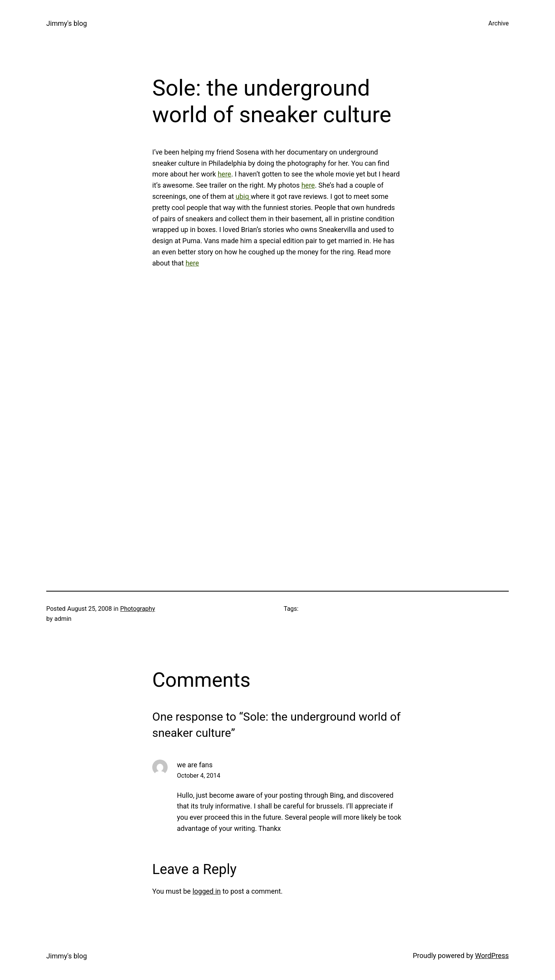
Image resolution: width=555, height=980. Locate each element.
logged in (206, 891)
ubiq (243, 196)
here (225, 174)
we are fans (195, 765)
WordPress (492, 956)
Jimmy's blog (67, 23)
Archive (499, 23)
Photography (138, 609)
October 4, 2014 (199, 776)
